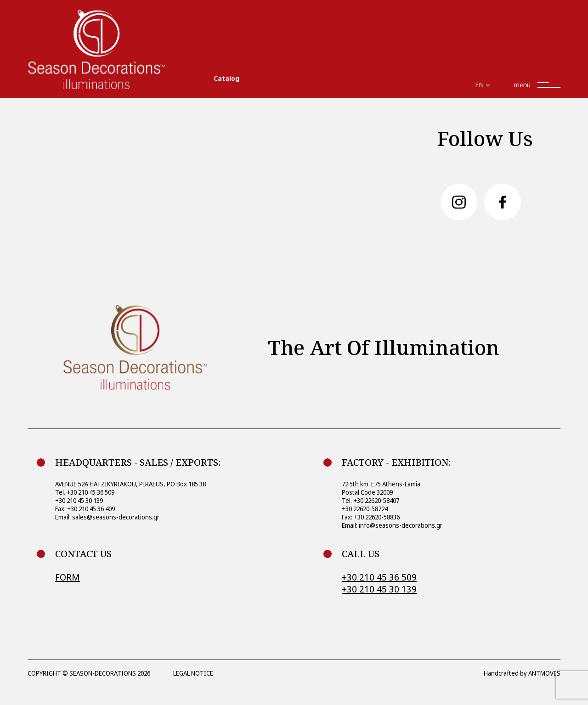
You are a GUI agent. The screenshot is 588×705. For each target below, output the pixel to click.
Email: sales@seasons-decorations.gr (107, 517)
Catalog (226, 78)
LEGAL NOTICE (193, 673)
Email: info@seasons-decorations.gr (392, 525)
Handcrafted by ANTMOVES (522, 673)
